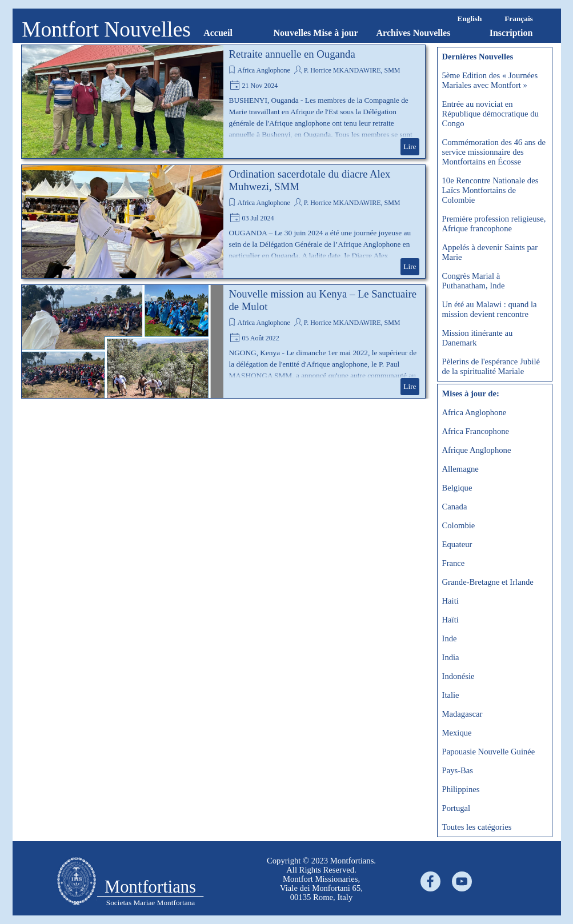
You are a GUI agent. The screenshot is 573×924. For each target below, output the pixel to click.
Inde (450, 638)
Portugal (456, 808)
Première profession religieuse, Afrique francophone (494, 224)
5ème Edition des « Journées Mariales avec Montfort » (490, 80)
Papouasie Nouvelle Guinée (489, 752)
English (470, 19)
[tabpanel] (322, 879)
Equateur (457, 544)
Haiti (450, 601)
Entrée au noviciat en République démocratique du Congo (490, 114)
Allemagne (460, 469)
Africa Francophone (476, 431)
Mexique (457, 733)
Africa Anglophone (264, 70)
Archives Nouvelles (414, 33)
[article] (223, 102)
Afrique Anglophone (477, 450)
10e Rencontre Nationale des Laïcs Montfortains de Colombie (490, 190)
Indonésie (458, 676)
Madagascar (462, 714)
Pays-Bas (458, 770)
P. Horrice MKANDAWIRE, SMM (352, 70)
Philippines (461, 789)
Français (519, 19)
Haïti (450, 620)
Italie (451, 695)
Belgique (457, 488)
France (454, 563)
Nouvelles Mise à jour (316, 33)
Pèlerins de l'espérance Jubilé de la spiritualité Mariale (491, 366)
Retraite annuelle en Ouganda (292, 54)
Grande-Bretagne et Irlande (488, 582)
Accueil (218, 33)
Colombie (459, 525)
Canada (455, 507)
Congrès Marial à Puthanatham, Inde (474, 281)
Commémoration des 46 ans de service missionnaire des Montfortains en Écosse (494, 152)
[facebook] (430, 881)
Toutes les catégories (477, 827)
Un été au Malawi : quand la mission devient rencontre (490, 309)
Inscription (511, 33)
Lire (410, 146)
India (451, 657)
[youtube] (462, 881)
